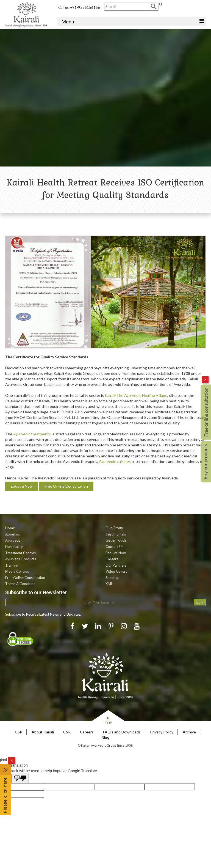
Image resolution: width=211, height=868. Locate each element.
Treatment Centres (20, 553)
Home (10, 528)
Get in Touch (116, 540)
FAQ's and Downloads (122, 732)
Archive (189, 732)
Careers (112, 559)
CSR (19, 732)
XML (109, 584)
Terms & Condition (20, 584)
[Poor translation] (20, 778)
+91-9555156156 (85, 7)
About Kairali (43, 732)
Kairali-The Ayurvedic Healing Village (136, 395)
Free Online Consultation (66, 486)
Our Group (114, 528)
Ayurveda (13, 540)
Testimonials (116, 534)
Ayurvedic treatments (32, 434)
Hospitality (14, 547)
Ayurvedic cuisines (115, 461)
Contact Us (114, 547)
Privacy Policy (162, 732)
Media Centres (17, 571)
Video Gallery (116, 571)
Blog (105, 737)
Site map (113, 578)
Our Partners (116, 565)
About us (13, 534)
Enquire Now (22, 486)
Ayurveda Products (21, 559)
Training (12, 565)
